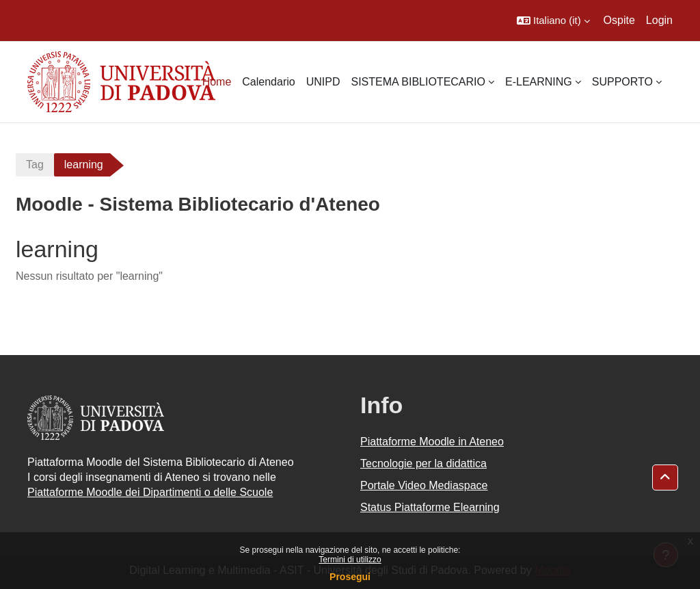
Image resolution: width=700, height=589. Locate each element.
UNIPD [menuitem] (323, 82)
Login (659, 20)
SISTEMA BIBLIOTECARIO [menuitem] (418, 82)
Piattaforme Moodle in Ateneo (432, 442)
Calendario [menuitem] (268, 82)
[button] (553, 21)
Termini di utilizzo (350, 560)
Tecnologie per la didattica (423, 463)
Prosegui (350, 577)
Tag (35, 165)
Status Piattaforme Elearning (430, 507)
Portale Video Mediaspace (424, 485)
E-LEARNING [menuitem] (539, 82)
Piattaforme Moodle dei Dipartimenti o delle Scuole (150, 492)
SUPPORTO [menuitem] (622, 82)
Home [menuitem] (217, 82)
